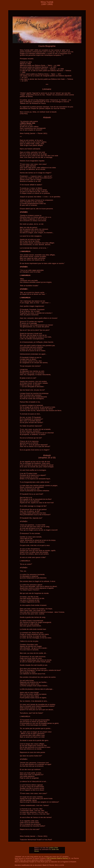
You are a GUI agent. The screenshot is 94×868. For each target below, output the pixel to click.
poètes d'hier (54, 848)
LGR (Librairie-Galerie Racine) (57, 858)
